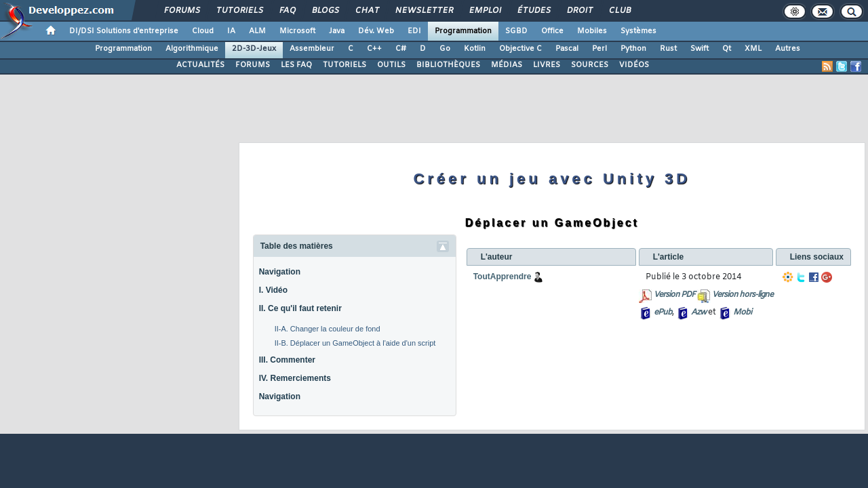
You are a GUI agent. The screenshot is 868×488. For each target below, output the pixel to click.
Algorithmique (192, 49)
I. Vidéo (273, 290)
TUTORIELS (344, 65)
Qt (727, 49)
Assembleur (312, 49)
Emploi (485, 11)
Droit (579, 11)
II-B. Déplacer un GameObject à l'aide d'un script (355, 343)
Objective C (520, 49)
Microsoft (297, 31)
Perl (599, 49)
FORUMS (253, 65)
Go (445, 49)
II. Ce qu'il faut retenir (300, 308)
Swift (699, 49)
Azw (698, 312)
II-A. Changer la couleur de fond (328, 329)
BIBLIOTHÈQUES (448, 65)
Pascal (567, 49)
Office (552, 31)
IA (231, 31)
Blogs (325, 11)
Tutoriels (239, 11)
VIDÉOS (634, 65)
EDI (414, 31)
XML (753, 49)
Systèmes (638, 31)
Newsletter (423, 11)
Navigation (280, 272)
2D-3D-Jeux (254, 49)
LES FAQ (296, 65)
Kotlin (475, 49)
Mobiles (592, 31)
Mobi (742, 312)
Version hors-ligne (743, 295)
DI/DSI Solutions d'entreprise (124, 31)
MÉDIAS (507, 65)
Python (633, 49)
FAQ (287, 11)
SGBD (516, 31)
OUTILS (391, 65)
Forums (181, 11)
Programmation (463, 31)
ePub (663, 312)
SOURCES (590, 65)
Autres (788, 49)
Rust (668, 49)
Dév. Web (376, 31)
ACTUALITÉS (200, 65)
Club (619, 11)
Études (533, 11)
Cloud (203, 31)
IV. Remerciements (295, 378)
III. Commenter (287, 360)
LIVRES (547, 65)
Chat (367, 11)
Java (337, 31)
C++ (374, 49)
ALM (257, 31)
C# (401, 49)
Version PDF (674, 295)
